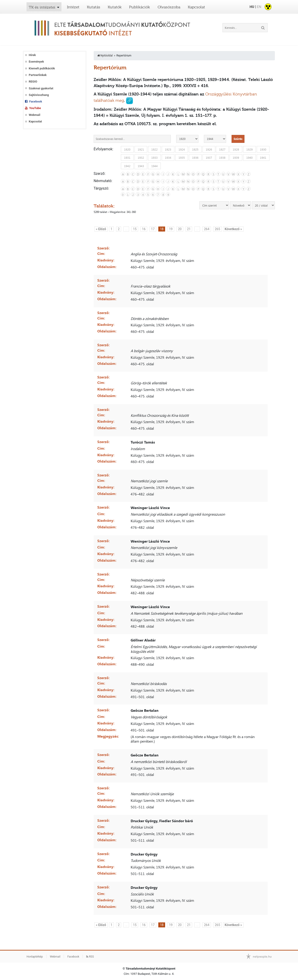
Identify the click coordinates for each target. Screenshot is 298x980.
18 (162, 229)
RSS (90, 957)
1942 (127, 166)
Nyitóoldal (105, 56)
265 (217, 229)
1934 (168, 158)
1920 (127, 149)
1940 (249, 158)
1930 (263, 149)
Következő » (233, 229)
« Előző (101, 229)
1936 (195, 158)
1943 (141, 166)
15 (135, 229)
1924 (182, 149)
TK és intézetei (42, 7)
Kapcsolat (196, 7)
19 (171, 229)
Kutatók (115, 7)
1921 (141, 149)
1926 (209, 149)
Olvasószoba (169, 7)
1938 (222, 158)
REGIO (33, 82)
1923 (168, 149)
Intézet (73, 7)
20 (180, 229)
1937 (209, 158)
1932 (141, 158)
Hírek (32, 55)
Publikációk (139, 7)
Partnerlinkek (38, 75)
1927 (222, 149)
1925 (195, 149)
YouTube (35, 108)
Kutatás (94, 7)
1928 (236, 149)
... (126, 229)
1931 (127, 158)
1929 (249, 149)
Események (36, 62)
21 (189, 229)
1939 (236, 158)
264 (207, 229)
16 (144, 229)
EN (259, 7)
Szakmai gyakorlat (41, 88)
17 (153, 229)
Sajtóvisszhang (39, 95)
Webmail (35, 115)
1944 (154, 166)
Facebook (36, 101)
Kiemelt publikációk (42, 68)
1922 (154, 149)
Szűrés (238, 139)
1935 (182, 158)
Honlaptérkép (35, 957)
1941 (263, 158)
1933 (154, 158)
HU (252, 7)
